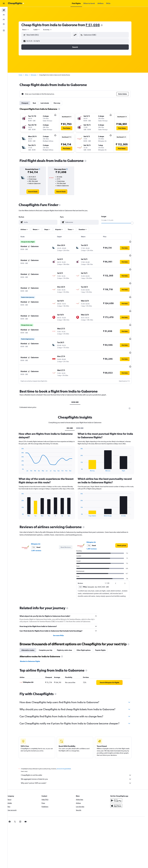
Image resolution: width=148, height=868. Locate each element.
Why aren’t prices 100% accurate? (79, 766)
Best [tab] (37, 103)
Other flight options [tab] (86, 633)
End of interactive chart (23, 453)
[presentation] (104, 25)
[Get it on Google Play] (119, 784)
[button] (4, 3)
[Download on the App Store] (119, 789)
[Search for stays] (4, 15)
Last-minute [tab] (48, 103)
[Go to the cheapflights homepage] (16, 3)
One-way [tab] (60, 103)
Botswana (36, 75)
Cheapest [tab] (28, 103)
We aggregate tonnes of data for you (79, 762)
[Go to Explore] (4, 24)
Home (23, 75)
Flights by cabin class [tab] (67, 633)
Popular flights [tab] (103, 633)
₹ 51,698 (95, 25)
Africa (29, 75)
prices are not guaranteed (66, 752)
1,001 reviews (39, 534)
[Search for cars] (4, 19)
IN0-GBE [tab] (73, 411)
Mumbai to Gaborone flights (33, 645)
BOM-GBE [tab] (78, 385)
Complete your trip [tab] (48, 633)
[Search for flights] (4, 10)
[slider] (135, 223)
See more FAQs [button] (61, 619)
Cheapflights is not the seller (79, 758)
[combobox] (28, 30)
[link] (36, 192)
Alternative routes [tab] (31, 633)
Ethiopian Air (38, 527)
